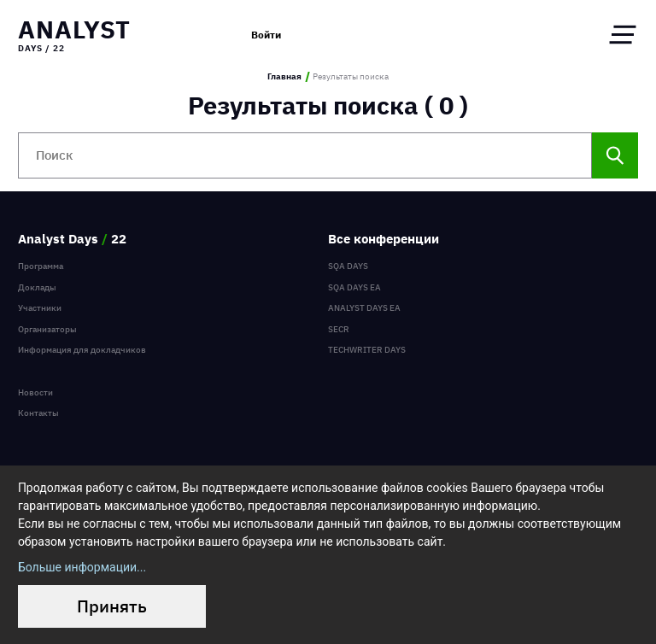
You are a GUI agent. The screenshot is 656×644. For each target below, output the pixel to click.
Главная (284, 77)
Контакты (38, 413)
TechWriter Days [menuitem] (367, 350)
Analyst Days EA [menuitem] (364, 308)
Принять (112, 606)
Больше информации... (82, 567)
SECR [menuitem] (339, 329)
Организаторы (47, 329)
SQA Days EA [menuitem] (354, 287)
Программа (41, 266)
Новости (35, 392)
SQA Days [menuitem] (348, 266)
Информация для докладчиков (82, 350)
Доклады (37, 287)
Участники (40, 308)
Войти (266, 34)
